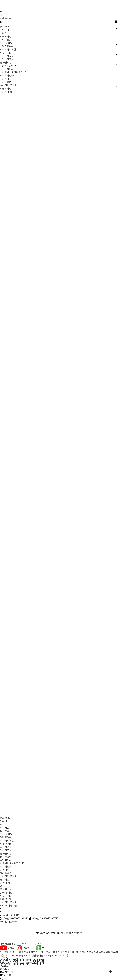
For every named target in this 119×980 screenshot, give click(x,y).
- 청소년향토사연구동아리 (14, 72)
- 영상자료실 (7, 59)
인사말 (3, 821)
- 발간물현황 (7, 46)
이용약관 (27, 944)
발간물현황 (6, 837)
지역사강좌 (6, 866)
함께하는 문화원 (8, 876)
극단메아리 (6, 860)
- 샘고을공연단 (8, 66)
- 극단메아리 (7, 69)
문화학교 (5, 870)
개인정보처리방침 (9, 944)
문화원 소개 (6, 818)
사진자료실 (6, 847)
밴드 (42, 947)
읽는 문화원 (6, 834)
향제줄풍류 (6, 873)
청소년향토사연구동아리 (13, 863)
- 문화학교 (6, 79)
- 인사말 (5, 30)
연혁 (2, 824)
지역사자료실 (7, 840)
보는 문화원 (6, 844)
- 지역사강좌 (7, 75)
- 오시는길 (6, 40)
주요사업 (5, 827)
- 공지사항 (6, 88)
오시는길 (5, 831)
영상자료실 (6, 850)
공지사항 (5, 879)
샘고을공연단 (7, 857)
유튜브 (7, 947)
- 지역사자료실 (8, 49)
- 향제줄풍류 (7, 82)
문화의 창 (5, 883)
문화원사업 (6, 853)
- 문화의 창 (6, 92)
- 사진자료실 (7, 56)
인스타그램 (25, 947)
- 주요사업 (6, 36)
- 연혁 (3, 33)
